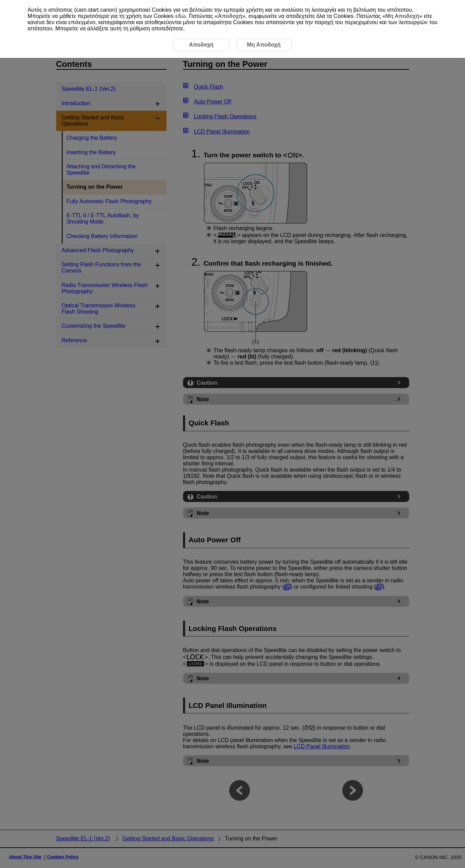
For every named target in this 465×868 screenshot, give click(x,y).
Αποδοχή (230, 16)
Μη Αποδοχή (402, 16)
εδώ (180, 16)
